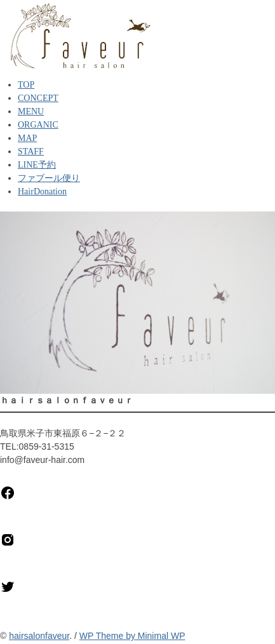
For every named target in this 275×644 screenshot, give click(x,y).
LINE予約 (37, 165)
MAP (27, 138)
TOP (26, 85)
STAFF (31, 151)
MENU (31, 111)
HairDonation (42, 191)
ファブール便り (49, 178)
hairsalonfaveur (39, 636)
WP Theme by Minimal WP (132, 636)
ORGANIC (38, 125)
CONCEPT (38, 98)
